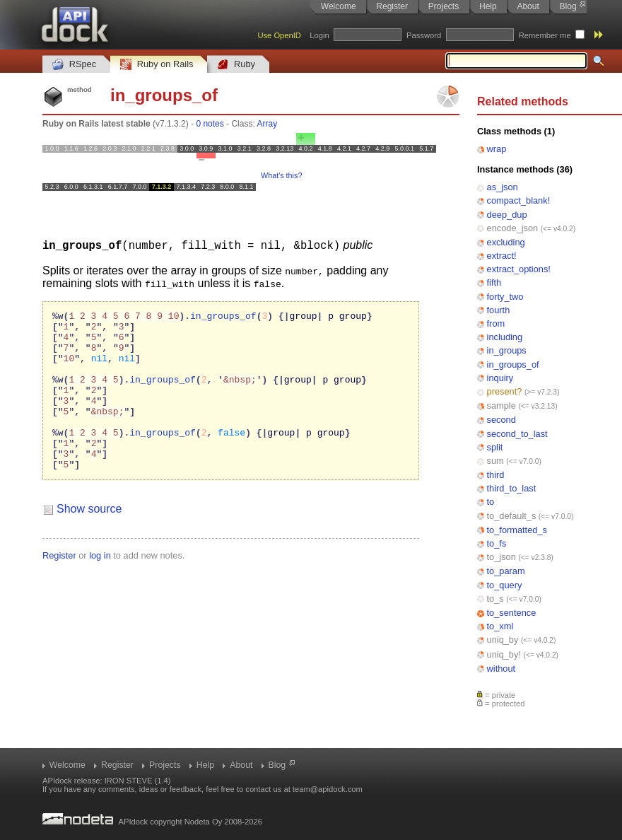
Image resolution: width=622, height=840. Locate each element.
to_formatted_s (517, 530)
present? (505, 391)
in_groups (507, 350)
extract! (502, 256)
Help (488, 6)
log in (100, 587)
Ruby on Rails (157, 65)
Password (424, 35)
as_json (503, 187)
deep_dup (507, 215)
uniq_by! (504, 654)
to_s (495, 599)
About (528, 6)
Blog (568, 6)
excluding (506, 242)
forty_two (505, 297)
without (501, 669)
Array (267, 124)
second (501, 420)
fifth (494, 282)
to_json (501, 557)
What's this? (281, 175)
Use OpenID (279, 35)
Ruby (236, 65)
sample (501, 406)
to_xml (500, 626)
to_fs (497, 543)
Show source (89, 540)
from (496, 323)
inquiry (500, 378)
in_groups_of (513, 364)
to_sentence (512, 613)
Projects (444, 6)
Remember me (545, 35)
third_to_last (512, 488)
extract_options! (519, 269)
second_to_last (517, 434)
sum (495, 461)
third (496, 475)
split (495, 447)
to (491, 502)
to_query (505, 585)
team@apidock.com (328, 789)
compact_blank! (519, 200)
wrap (497, 149)
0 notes (210, 124)
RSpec (74, 65)
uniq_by (503, 640)
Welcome (339, 6)
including (505, 337)
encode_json (513, 228)
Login (319, 35)
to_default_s (512, 516)
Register (392, 6)
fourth (499, 310)
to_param (506, 571)
